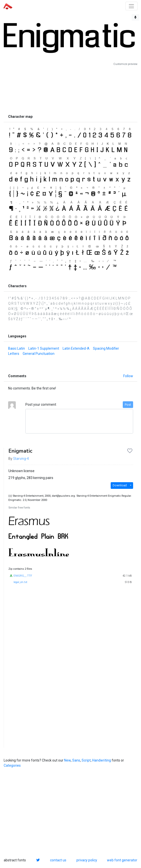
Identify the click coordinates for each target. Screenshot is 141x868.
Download (120, 485)
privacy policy (87, 860)
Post (128, 405)
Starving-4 (21, 459)
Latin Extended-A (76, 348)
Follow (128, 376)
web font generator (122, 860)
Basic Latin (17, 348)
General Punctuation (39, 354)
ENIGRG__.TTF (23, 576)
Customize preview (125, 64)
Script (86, 760)
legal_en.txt (20, 582)
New (67, 760)
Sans (76, 760)
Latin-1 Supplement (44, 348)
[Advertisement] (70, 89)
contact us (58, 860)
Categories (12, 765)
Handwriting (102, 760)
